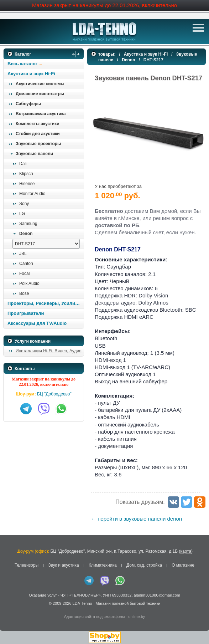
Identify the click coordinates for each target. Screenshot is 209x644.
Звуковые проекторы (38, 144)
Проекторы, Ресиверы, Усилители (45, 303)
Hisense (27, 184)
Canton (26, 264)
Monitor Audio (32, 194)
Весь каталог (22, 64)
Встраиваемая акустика (41, 114)
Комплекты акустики (38, 124)
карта (186, 551)
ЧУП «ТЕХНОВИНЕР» (81, 595)
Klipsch (26, 174)
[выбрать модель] (46, 244)
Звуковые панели (34, 154)
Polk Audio (29, 283)
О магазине (183, 565)
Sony (24, 204)
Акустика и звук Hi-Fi (31, 74)
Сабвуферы (28, 104)
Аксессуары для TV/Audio (37, 323)
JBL (23, 254)
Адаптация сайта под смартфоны (95, 617)
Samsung (28, 224)
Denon (26, 234)
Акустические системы (40, 84)
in (10, 608)
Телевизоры (27, 565)
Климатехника (103, 565)
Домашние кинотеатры (40, 94)
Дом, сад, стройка (144, 565)
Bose (24, 293)
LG (22, 214)
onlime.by (137, 617)
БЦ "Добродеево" (54, 394)
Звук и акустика (63, 565)
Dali (23, 164)
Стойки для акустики (38, 134)
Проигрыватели (26, 313)
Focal (24, 274)
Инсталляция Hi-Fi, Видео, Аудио (49, 351)
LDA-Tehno (82, 603)
